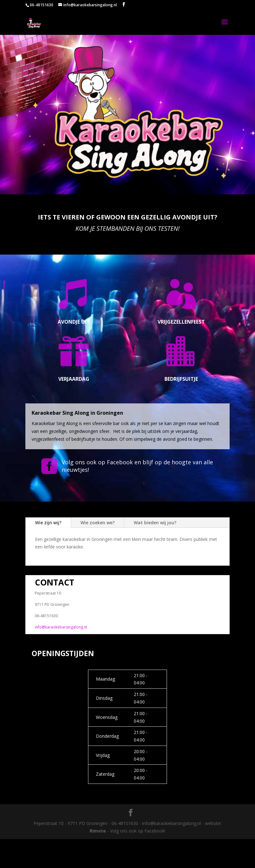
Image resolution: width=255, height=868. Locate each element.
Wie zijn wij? (48, 523)
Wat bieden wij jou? (155, 523)
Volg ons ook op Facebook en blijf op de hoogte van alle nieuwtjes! (137, 466)
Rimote (98, 831)
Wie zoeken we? (98, 523)
